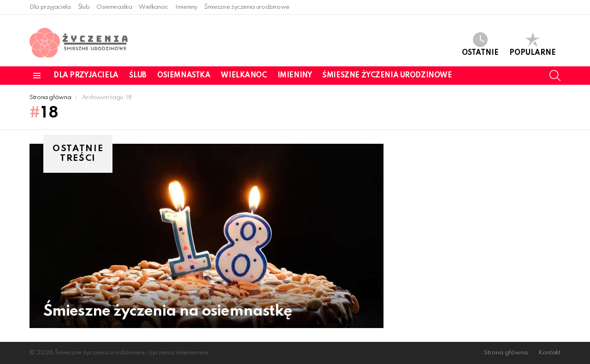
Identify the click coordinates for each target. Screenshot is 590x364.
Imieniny (186, 7)
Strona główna (506, 353)
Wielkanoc (153, 7)
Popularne (533, 44)
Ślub (84, 7)
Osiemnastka (114, 7)
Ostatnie (480, 44)
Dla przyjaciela (50, 7)
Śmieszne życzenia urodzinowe (247, 7)
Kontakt (549, 353)
